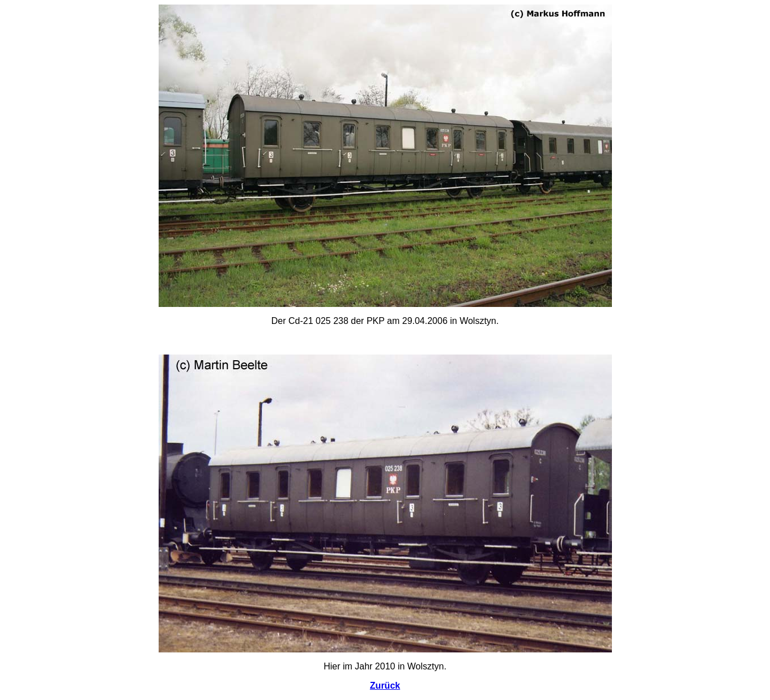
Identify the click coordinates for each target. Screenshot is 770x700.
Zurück (385, 686)
